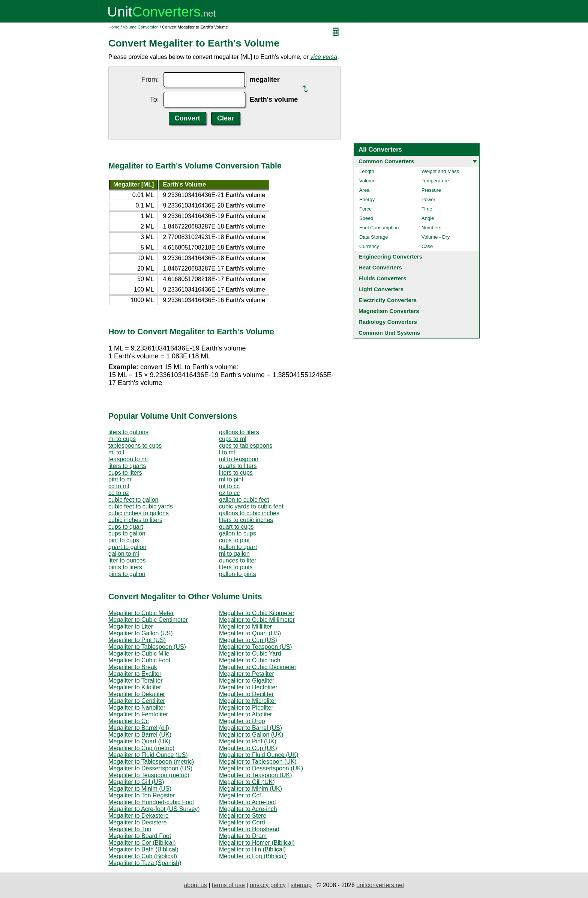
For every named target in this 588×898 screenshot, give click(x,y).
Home (114, 27)
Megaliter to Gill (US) (136, 782)
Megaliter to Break (133, 667)
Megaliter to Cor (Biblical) (142, 843)
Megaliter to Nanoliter (137, 708)
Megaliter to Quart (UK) (139, 741)
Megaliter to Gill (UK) (247, 782)
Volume (367, 181)
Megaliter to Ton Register (142, 795)
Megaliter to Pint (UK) (248, 741)
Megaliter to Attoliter (245, 714)
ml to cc (229, 486)
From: (150, 80)
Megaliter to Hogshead (249, 829)
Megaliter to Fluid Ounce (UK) (259, 755)
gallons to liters (239, 432)
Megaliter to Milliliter (245, 626)
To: (154, 99)
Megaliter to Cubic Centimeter (148, 620)
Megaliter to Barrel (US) (250, 728)
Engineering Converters (390, 256)
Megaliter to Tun (130, 829)
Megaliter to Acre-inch (248, 809)
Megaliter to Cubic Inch (250, 660)
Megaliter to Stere (243, 816)
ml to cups (122, 439)
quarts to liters (238, 466)
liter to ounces (127, 560)
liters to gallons (128, 432)
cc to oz (119, 493)
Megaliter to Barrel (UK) (140, 735)
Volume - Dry (436, 237)
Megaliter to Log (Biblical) (253, 856)
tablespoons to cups (135, 446)
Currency (369, 246)
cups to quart (126, 527)
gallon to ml (124, 554)
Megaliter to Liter (131, 626)
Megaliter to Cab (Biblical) (143, 856)
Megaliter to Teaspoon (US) (255, 647)
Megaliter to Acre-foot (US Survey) (154, 809)
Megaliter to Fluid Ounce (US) (148, 755)
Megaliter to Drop (242, 721)
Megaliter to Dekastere (139, 816)
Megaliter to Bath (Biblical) (143, 849)
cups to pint (234, 540)
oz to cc (229, 493)
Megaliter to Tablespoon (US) (147, 647)
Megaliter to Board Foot (140, 836)
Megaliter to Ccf (240, 795)
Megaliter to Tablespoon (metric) (151, 762)
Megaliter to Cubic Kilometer (257, 613)
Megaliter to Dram (243, 836)
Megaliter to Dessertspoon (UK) (261, 768)
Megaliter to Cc (129, 721)
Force (365, 209)
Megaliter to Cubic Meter (141, 613)
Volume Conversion (141, 27)
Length (367, 171)
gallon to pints (238, 574)
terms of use (228, 885)
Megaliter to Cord (242, 822)
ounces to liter (238, 560)
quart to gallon (127, 547)
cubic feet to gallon (133, 500)
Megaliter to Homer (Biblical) (257, 843)
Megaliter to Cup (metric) (141, 748)
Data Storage (374, 237)
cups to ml (233, 439)
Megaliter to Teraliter (136, 681)
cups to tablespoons (246, 446)
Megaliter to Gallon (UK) (251, 735)
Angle (428, 218)
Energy (367, 199)
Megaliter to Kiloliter (135, 687)
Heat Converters (380, 267)
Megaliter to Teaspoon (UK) (255, 775)
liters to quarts (127, 466)
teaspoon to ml (128, 459)
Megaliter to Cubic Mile (139, 654)
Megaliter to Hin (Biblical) (252, 849)
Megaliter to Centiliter (137, 701)
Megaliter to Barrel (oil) (139, 728)
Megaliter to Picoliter (246, 708)
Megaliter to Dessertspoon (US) (150, 768)
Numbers (431, 228)
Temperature (435, 181)
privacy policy (268, 885)
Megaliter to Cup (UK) (248, 748)
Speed (366, 218)
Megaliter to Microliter (248, 701)
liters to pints (236, 567)
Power (428, 199)
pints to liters (125, 567)
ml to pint (231, 479)
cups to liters (125, 473)
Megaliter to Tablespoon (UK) (258, 762)
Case (427, 246)
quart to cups (236, 527)
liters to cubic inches (246, 520)
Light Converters (381, 289)
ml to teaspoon (239, 459)
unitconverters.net (380, 885)
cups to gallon (127, 533)
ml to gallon (234, 554)
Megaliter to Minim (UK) (250, 789)
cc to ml (119, 486)
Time (427, 209)
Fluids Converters (382, 278)
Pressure (431, 190)
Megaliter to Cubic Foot (139, 660)
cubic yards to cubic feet (251, 506)
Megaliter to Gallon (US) (141, 633)
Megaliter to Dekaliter (137, 694)
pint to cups (124, 540)
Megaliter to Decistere (138, 822)
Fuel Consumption (379, 228)
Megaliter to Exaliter (135, 674)
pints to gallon (127, 574)
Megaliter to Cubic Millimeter (257, 620)
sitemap (301, 885)
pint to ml (121, 479)
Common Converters (386, 161)
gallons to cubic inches (249, 513)
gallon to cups (238, 533)
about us (195, 885)
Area (364, 190)
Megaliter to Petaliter (247, 674)
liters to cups (236, 473)
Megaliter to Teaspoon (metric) (149, 775)
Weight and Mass (440, 171)
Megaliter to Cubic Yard (250, 654)
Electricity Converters (388, 300)
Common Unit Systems (389, 333)
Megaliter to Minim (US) (140, 789)
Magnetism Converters (389, 311)
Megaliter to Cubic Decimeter (258, 667)
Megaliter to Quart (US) (250, 633)
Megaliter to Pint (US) (137, 640)
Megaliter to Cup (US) (248, 640)
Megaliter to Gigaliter (247, 681)
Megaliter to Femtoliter (138, 714)
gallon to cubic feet (244, 500)
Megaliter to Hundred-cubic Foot (151, 802)
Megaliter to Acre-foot (247, 802)
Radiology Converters (388, 322)
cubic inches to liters (135, 520)
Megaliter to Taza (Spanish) (145, 863)
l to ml (227, 452)
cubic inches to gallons (139, 513)
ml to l (116, 452)
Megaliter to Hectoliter (248, 687)
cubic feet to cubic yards (141, 506)
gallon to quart (238, 547)
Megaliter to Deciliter (246, 694)
